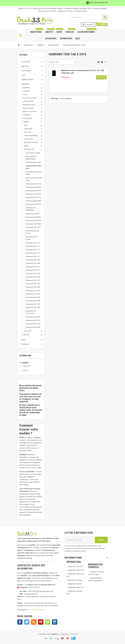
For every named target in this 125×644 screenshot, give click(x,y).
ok (101, 540)
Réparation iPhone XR (76, 570)
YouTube (41, 622)
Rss (34, 622)
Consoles (70, 31)
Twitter (27, 622)
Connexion (89, 24)
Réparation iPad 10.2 (76, 587)
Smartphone (36, 31)
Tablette (50, 31)
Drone (59, 31)
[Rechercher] (89, 17)
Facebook (20, 622)
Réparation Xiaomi (75, 584)
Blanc (26, 366)
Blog (78, 39)
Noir (26, 371)
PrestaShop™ (74, 634)
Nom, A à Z (54, 62)
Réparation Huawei (75, 580)
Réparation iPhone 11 (76, 566)
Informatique (66, 39)
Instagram (55, 622)
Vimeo (48, 622)
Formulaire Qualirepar (36, 610)
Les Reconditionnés (87, 31)
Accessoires (51, 39)
